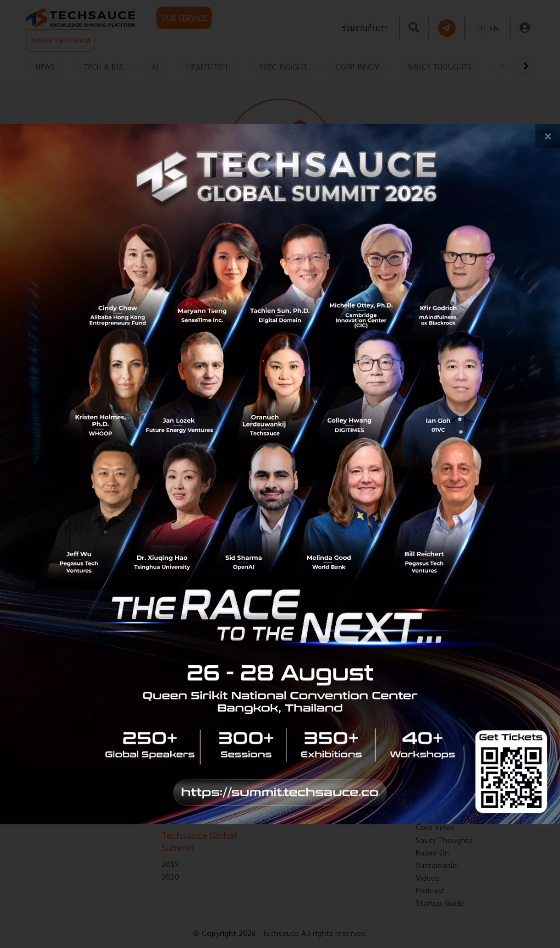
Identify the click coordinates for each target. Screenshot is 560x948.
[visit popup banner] (280, 474)
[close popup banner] (548, 136)
